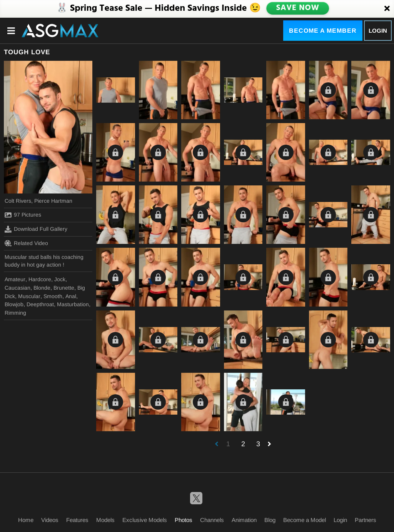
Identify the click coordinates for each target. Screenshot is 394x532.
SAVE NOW (297, 8)
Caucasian (18, 288)
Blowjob (14, 304)
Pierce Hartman (53, 201)
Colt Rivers (18, 201)
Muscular (29, 296)
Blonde (42, 288)
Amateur (15, 279)
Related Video (26, 243)
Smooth (53, 296)
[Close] (387, 9)
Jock (60, 279)
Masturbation (73, 304)
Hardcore (40, 279)
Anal (71, 296)
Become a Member (323, 31)
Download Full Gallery (36, 229)
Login (378, 31)
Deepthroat (40, 304)
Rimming (15, 313)
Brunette (64, 288)
